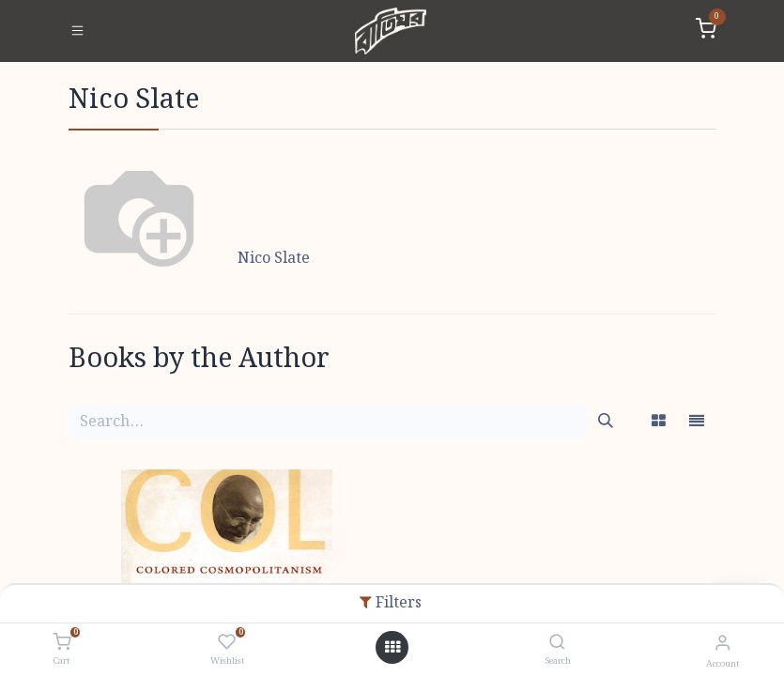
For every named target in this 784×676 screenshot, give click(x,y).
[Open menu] (392, 648)
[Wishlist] (227, 643)
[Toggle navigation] (77, 31)
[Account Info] (723, 644)
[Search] (557, 644)
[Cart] (61, 643)
